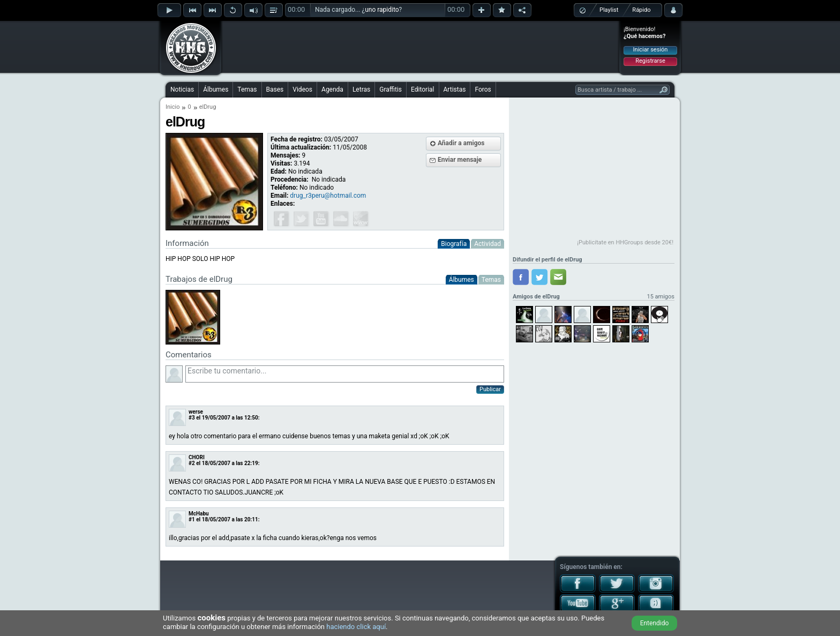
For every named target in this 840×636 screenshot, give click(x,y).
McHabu (199, 514)
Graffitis (391, 89)
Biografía (454, 244)
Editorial (422, 89)
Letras (361, 89)
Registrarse (650, 61)
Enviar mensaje (460, 160)
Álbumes (216, 89)
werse (196, 412)
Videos (302, 89)
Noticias (182, 89)
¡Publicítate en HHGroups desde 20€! (625, 242)
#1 (192, 519)
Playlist (609, 10)
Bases (275, 89)
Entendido (655, 623)
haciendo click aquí (356, 627)
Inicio (172, 107)
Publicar (490, 389)
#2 (192, 463)
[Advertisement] (421, 47)
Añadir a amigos (461, 143)
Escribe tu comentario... (345, 374)
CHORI (197, 457)
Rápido (641, 10)
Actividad (487, 244)
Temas (247, 89)
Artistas (455, 89)
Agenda (332, 89)
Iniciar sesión (651, 50)
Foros (483, 89)
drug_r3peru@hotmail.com (328, 196)
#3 (192, 418)
